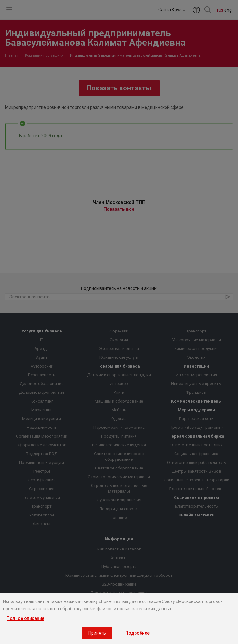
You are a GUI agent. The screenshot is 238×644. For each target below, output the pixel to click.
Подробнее (137, 633)
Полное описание (25, 618)
